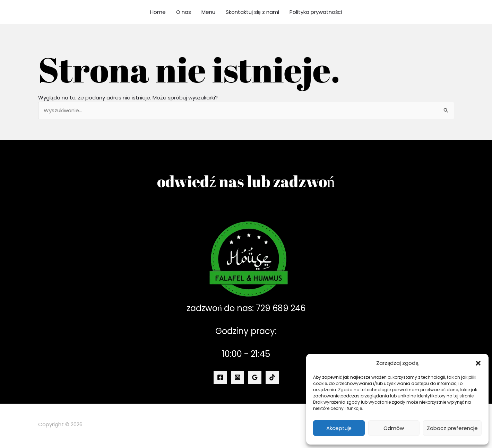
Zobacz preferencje (452, 428)
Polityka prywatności (316, 12)
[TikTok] (272, 377)
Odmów (394, 428)
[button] (478, 363)
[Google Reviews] (255, 377)
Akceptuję (339, 428)
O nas (184, 12)
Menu (208, 12)
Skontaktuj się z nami (252, 12)
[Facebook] (220, 377)
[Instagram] (238, 377)
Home (158, 12)
